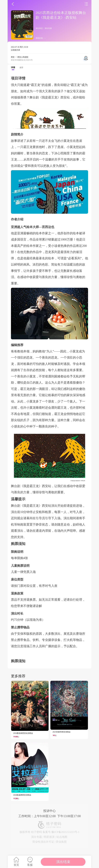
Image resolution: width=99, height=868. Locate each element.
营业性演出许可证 (43, 842)
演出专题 (36, 837)
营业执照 (61, 842)
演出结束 (63, 862)
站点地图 (62, 837)
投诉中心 (49, 811)
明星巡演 (49, 837)
